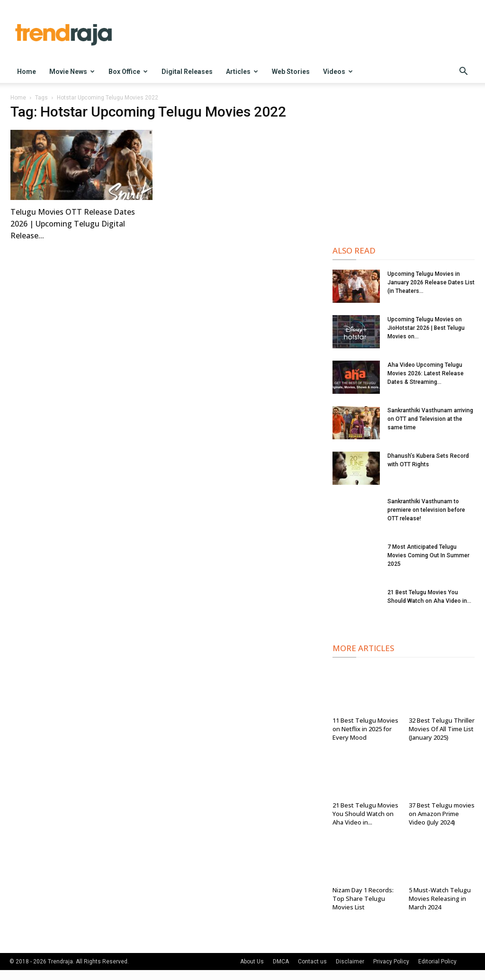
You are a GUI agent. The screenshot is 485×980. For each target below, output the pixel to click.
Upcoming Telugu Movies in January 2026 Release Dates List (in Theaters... (431, 282)
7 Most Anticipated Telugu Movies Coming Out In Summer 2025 (428, 555)
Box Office (128, 72)
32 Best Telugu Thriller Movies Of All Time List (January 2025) (442, 729)
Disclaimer (350, 962)
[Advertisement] (404, 166)
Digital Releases (187, 72)
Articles (242, 72)
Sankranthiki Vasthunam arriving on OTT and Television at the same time (430, 419)
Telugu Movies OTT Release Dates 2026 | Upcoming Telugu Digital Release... (73, 224)
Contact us (312, 962)
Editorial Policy (437, 962)
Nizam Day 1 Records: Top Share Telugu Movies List (363, 898)
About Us (252, 962)
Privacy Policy (391, 962)
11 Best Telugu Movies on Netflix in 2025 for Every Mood (365, 729)
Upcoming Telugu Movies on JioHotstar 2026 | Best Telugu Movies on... (426, 328)
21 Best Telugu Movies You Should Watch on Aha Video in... (365, 814)
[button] (463, 72)
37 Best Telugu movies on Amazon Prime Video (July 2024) (442, 814)
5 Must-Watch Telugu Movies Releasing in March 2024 (440, 898)
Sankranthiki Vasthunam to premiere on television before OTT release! (426, 510)
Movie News (72, 72)
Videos (338, 72)
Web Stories (291, 72)
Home (27, 72)
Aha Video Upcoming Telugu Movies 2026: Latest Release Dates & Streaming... (426, 373)
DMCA (281, 962)
